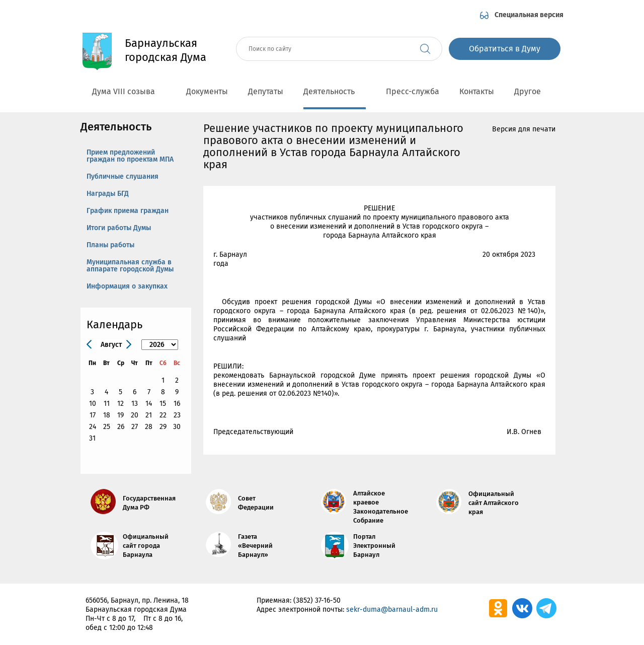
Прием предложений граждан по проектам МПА (130, 156)
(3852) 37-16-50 (317, 600)
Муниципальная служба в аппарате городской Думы (130, 266)
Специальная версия (529, 15)
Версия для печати (524, 129)
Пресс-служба (413, 91)
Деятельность (335, 91)
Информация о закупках (127, 286)
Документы (207, 91)
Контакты (477, 91)
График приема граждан (128, 211)
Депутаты (266, 91)
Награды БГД (108, 194)
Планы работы (110, 245)
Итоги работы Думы (119, 228)
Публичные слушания (123, 176)
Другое (533, 91)
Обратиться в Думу (505, 49)
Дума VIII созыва (129, 91)
